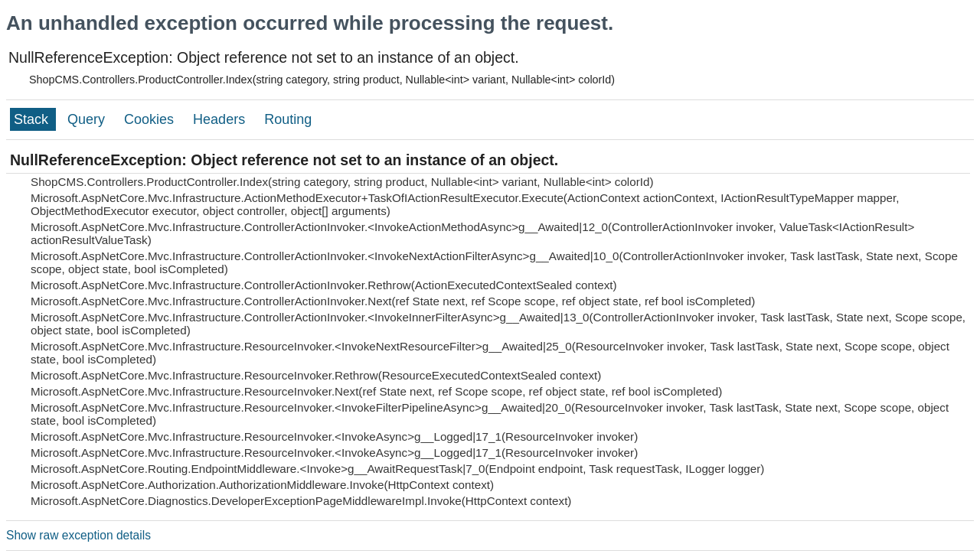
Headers (221, 119)
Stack (33, 119)
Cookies (151, 119)
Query (88, 119)
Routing (288, 119)
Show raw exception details (78, 535)
